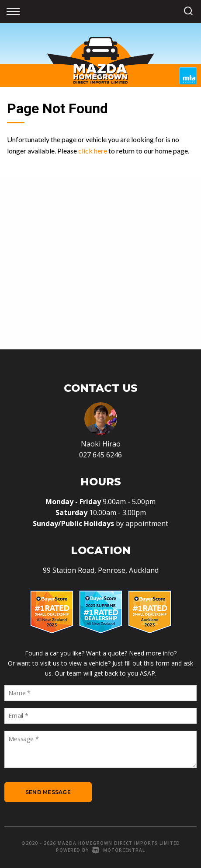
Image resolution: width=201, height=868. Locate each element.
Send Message (48, 792)
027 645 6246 (100, 455)
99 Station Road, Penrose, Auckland (101, 570)
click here (93, 151)
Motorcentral (119, 850)
